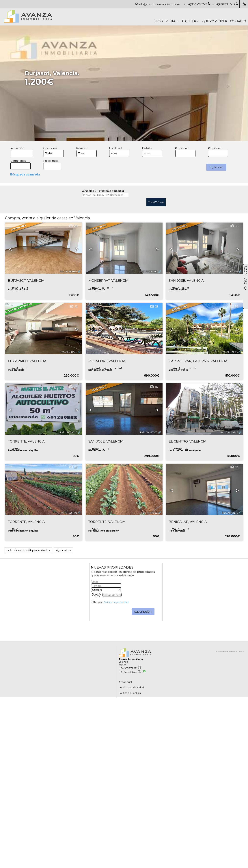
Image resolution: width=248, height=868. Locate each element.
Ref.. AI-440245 (229, 432)
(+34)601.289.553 (130, 672)
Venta (172, 21)
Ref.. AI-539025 (69, 432)
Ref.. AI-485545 (149, 432)
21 (154, 306)
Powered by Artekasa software (230, 651)
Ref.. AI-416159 (149, 513)
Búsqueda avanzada (25, 174)
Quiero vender (215, 21)
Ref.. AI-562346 (229, 272)
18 (234, 387)
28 (73, 226)
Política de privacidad (116, 602)
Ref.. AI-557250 (149, 352)
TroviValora (156, 202)
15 (234, 226)
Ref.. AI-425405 (68, 513)
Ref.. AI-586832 (149, 272)
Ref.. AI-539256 (229, 352)
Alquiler (190, 21)
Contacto (238, 21)
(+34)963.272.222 (130, 668)
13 (234, 467)
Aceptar (111, 602)
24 (73, 387)
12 (73, 306)
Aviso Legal (125, 682)
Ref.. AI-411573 (230, 513)
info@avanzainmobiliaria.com (159, 4)
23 (73, 467)
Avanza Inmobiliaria (131, 659)
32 (234, 306)
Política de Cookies (130, 693)
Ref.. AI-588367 (68, 272)
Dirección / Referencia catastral (103, 191)
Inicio (158, 21)
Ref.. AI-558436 (68, 352)
